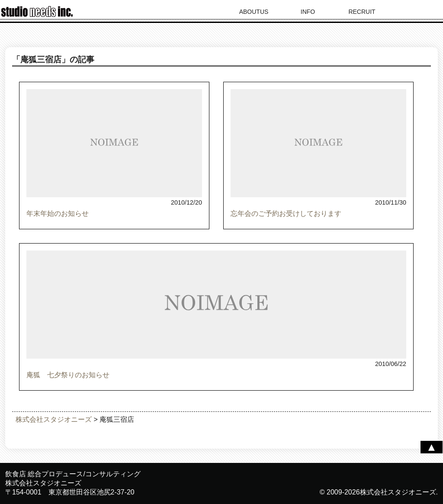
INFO (308, 12)
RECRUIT (362, 12)
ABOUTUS (254, 12)
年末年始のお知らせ (58, 213)
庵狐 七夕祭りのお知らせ (68, 375)
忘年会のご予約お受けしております (286, 213)
